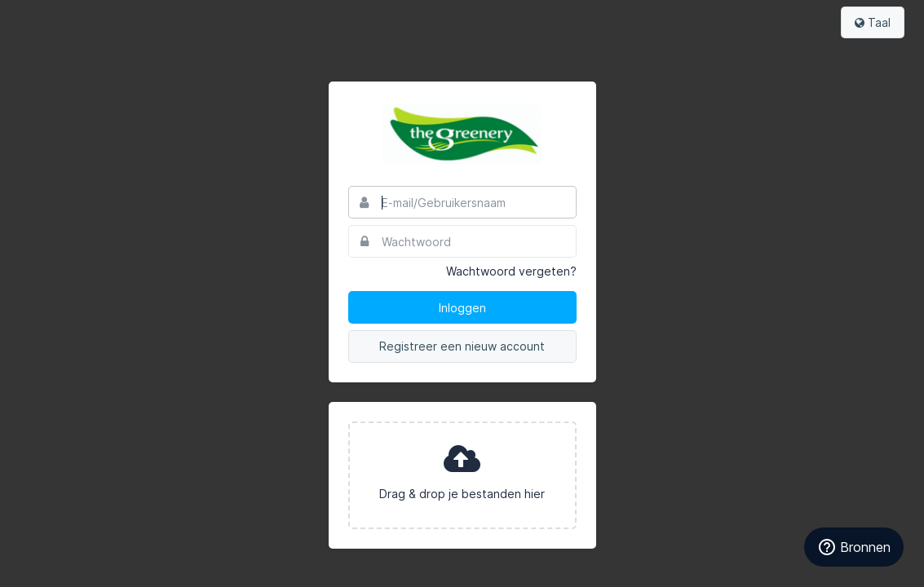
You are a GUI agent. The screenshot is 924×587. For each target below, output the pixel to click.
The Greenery (462, 134)
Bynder (60, 20)
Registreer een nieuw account (462, 346)
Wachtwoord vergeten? (511, 271)
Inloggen (462, 308)
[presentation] (462, 475)
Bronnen (854, 547)
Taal (873, 22)
